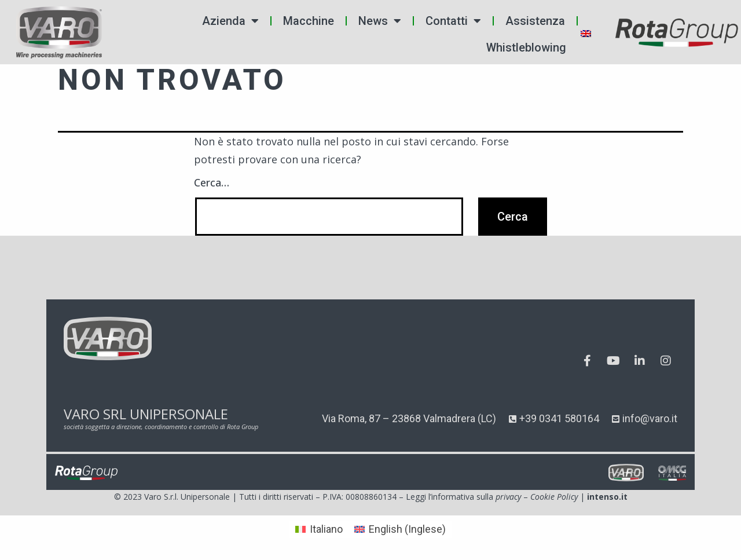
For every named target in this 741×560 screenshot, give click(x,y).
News (380, 21)
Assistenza (535, 21)
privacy (508, 497)
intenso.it (607, 497)
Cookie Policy (554, 497)
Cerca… (212, 182)
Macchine (309, 21)
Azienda (230, 21)
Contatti (453, 21)
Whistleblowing (526, 47)
